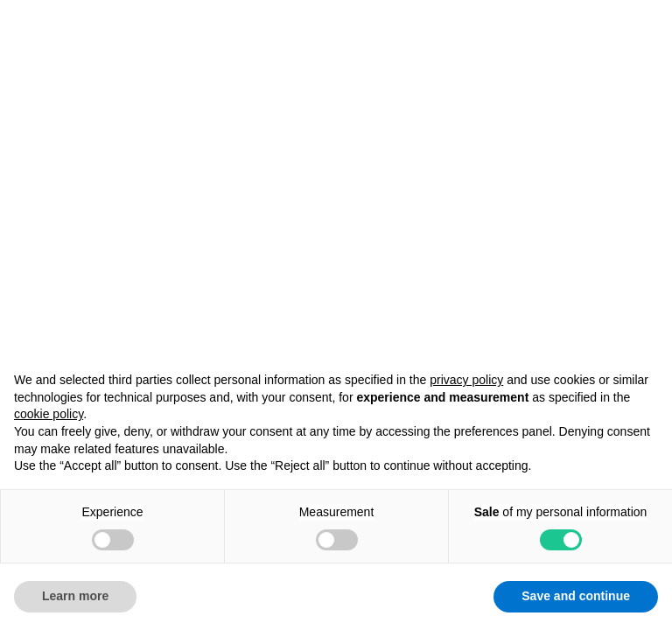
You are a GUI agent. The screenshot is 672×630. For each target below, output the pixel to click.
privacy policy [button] (466, 380)
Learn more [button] (75, 596)
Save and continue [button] (576, 596)
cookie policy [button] (49, 414)
